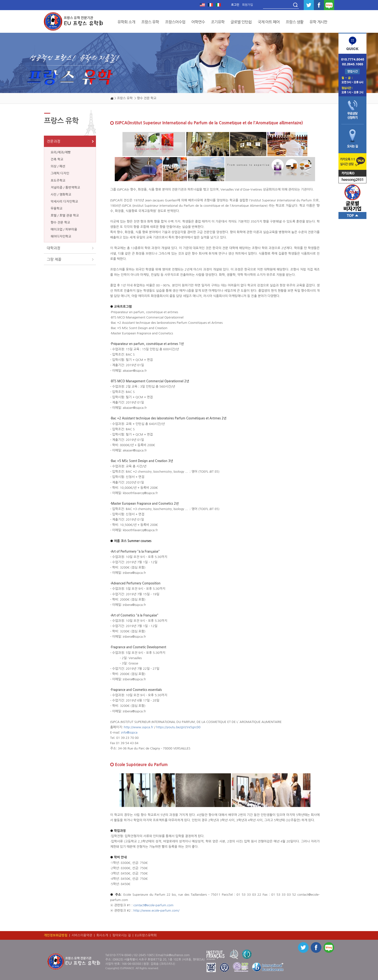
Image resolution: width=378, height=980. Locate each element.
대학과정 (54, 248)
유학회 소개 (126, 22)
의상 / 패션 (58, 166)
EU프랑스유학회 (146, 935)
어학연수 (198, 22)
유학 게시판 (318, 22)
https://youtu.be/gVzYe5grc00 (178, 727)
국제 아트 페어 (269, 22)
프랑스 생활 (295, 22)
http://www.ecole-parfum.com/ (156, 910)
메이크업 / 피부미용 (64, 229)
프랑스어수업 (175, 22)
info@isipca (129, 732)
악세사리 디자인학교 (64, 202)
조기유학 (218, 22)
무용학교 (57, 209)
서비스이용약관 (82, 935)
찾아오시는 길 (122, 935)
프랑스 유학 (150, 22)
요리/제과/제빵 (61, 152)
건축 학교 (57, 159)
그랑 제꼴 (54, 259)
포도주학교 (58, 181)
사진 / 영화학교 (61, 195)
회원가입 (247, 5)
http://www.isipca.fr (139, 727)
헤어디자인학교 (61, 236)
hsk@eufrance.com (177, 955)
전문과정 (54, 141)
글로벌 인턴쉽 (241, 22)
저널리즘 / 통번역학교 (65, 188)
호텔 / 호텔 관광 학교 (65, 215)
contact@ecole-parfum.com (153, 905)
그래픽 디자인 (60, 173)
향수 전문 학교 (60, 222)
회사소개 (102, 935)
